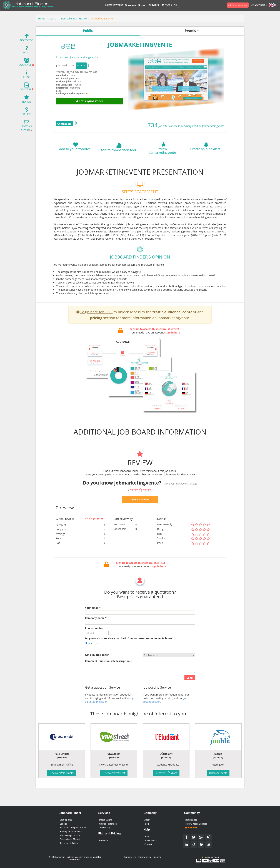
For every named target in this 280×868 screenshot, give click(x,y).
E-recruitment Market (70, 839)
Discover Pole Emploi (62, 773)
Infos (27, 75)
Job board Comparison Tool (73, 828)
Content (26, 88)
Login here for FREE (97, 323)
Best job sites (66, 820)
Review (27, 100)
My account (259, 5)
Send (190, 689)
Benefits (63, 824)
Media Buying (106, 820)
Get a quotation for (97, 666)
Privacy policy (145, 857)
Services (153, 5)
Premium (103, 841)
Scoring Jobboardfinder (71, 832)
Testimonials (191, 820)
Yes (88, 655)
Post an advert (26, 126)
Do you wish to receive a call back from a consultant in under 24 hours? (129, 650)
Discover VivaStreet (114, 773)
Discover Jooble (218, 773)
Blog (147, 824)
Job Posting (105, 828)
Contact (148, 844)
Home (42, 18)
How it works (114, 5)
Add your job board (238, 5)
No (96, 655)
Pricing (27, 112)
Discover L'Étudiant (166, 773)
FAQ (147, 837)
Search (130, 5)
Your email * (93, 619)
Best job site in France (74, 18)
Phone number (94, 640)
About (27, 51)
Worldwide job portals (70, 836)
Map (142, 5)
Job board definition (69, 843)
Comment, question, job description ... (109, 672)
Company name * (96, 629)
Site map (157, 857)
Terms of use (130, 857)
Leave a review (140, 511)
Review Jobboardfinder (196, 826)
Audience (26, 63)
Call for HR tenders (108, 824)
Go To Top (27, 38)
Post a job (169, 5)
